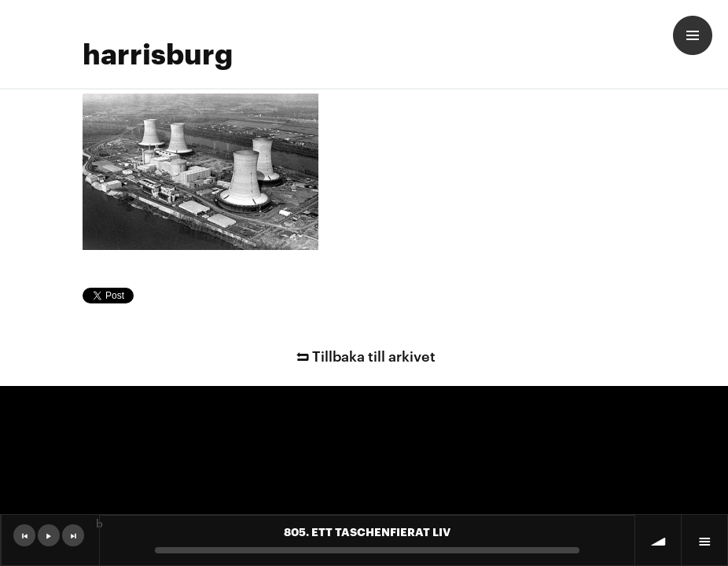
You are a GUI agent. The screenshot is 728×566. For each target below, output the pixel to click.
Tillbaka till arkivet (364, 355)
